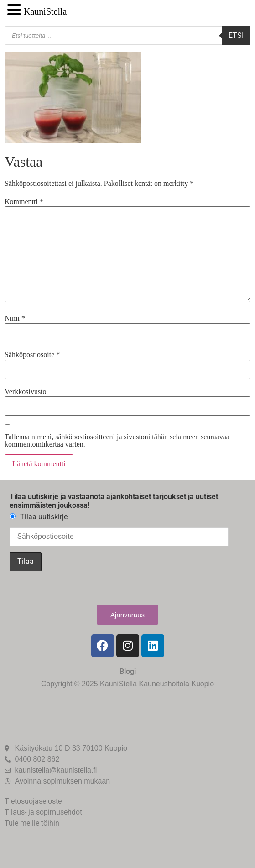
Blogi (128, 671)
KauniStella (45, 11)
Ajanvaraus (127, 615)
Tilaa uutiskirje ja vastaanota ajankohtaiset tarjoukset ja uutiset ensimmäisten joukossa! (114, 501)
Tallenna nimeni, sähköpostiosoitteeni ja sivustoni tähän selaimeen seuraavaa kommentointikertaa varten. (117, 441)
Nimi (15, 318)
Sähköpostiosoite (32, 355)
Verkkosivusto (26, 392)
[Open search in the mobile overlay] (127, 36)
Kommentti (24, 202)
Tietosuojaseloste (33, 801)
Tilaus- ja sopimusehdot (43, 812)
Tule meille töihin (32, 823)
